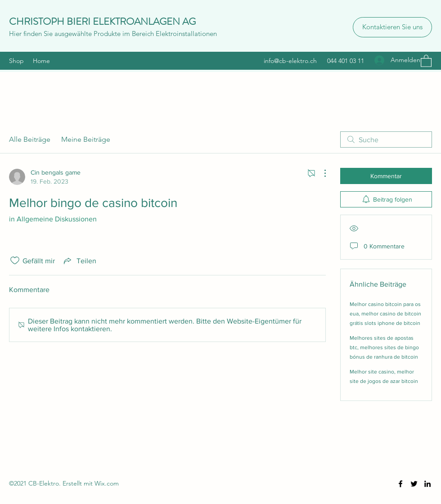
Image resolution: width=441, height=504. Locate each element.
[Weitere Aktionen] (320, 173)
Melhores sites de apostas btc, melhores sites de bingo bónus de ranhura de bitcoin (384, 347)
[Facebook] (400, 484)
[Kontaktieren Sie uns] (392, 27)
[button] (426, 61)
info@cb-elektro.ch (290, 61)
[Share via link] (79, 261)
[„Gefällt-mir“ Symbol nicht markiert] (15, 261)
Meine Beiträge (86, 139)
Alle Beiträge (30, 139)
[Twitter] (414, 484)
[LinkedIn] (427, 484)
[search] (386, 139)
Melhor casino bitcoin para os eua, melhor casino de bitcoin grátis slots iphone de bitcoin (385, 314)
